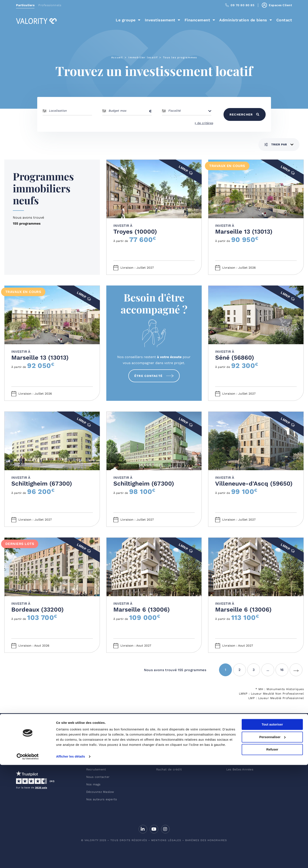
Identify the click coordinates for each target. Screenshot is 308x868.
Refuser (272, 853)
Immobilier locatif (143, 57)
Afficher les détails (70, 860)
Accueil (117, 57)
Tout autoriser (272, 828)
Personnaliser (272, 840)
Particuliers (25, 5)
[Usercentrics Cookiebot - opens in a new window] (28, 860)
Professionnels (50, 5)
